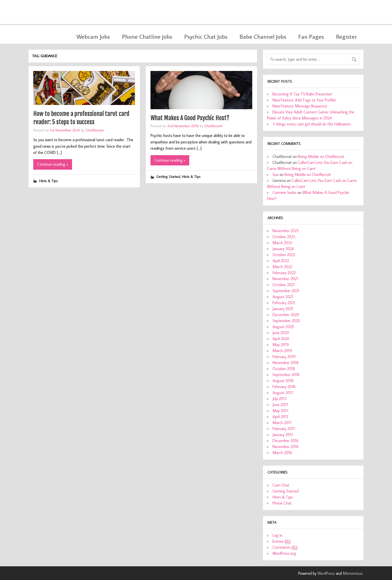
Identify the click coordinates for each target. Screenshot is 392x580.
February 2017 (284, 429)
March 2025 (282, 243)
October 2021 (284, 285)
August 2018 (283, 381)
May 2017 (280, 411)
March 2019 (282, 351)
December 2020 (286, 315)
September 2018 (286, 375)
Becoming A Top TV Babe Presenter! (302, 94)
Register (346, 36)
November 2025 (286, 231)
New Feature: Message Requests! (300, 106)
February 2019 (284, 357)
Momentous (353, 573)
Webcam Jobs (93, 36)
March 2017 (282, 423)
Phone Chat (282, 503)
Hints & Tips (48, 181)
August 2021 (283, 297)
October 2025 (284, 237)
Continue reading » (53, 164)
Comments (285, 547)
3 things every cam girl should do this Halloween (312, 124)
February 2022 (284, 273)
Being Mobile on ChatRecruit (321, 156)
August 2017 (283, 393)
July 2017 (280, 399)
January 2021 (283, 309)
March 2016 (282, 453)
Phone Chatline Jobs (147, 36)
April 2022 (281, 261)
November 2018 (285, 363)
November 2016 (285, 447)
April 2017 (280, 417)
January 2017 (283, 435)
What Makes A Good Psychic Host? (190, 118)
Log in (277, 535)
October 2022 (284, 255)
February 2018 (284, 387)
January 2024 (283, 249)
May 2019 (281, 345)
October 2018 (284, 369)
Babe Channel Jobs (263, 36)
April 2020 (281, 339)
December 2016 (285, 441)
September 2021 (286, 291)
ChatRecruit (95, 130)
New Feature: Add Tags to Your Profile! (304, 100)
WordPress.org (284, 553)
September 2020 (286, 321)
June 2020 (281, 333)
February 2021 (284, 303)
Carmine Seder (284, 192)
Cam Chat (281, 485)
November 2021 (285, 279)
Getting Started (168, 177)
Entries (282, 541)
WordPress (326, 573)
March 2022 (282, 267)
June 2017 (280, 405)
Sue (275, 174)
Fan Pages (311, 36)
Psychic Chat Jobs (206, 36)
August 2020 (283, 327)
